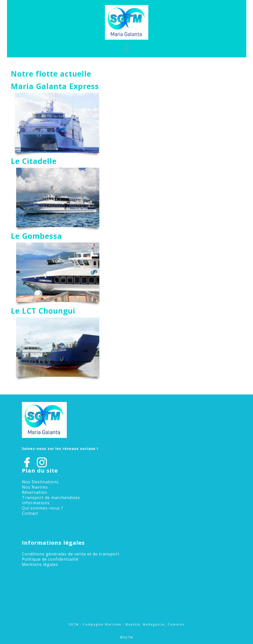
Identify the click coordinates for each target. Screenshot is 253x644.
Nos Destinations (40, 482)
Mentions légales (40, 564)
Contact (30, 513)
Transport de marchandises (51, 498)
